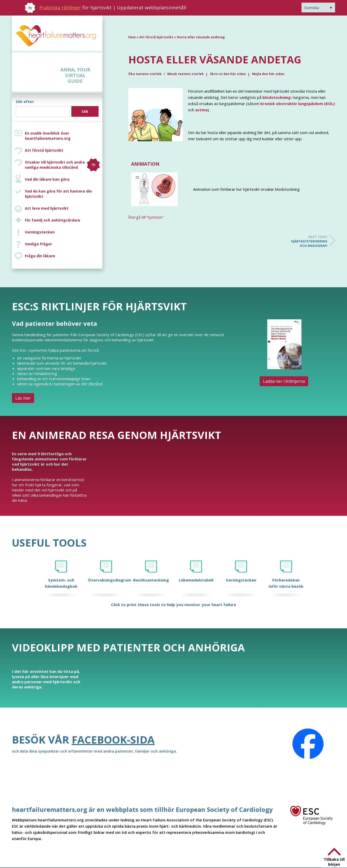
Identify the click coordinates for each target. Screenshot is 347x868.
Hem (132, 37)
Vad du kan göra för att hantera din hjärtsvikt (58, 194)
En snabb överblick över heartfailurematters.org (48, 136)
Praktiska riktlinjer (60, 8)
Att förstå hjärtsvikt (44, 150)
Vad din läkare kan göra (47, 179)
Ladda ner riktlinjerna (284, 381)
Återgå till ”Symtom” (146, 217)
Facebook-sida (113, 740)
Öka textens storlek (145, 74)
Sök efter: (25, 102)
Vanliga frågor (38, 244)
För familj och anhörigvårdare (52, 220)
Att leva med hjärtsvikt (47, 208)
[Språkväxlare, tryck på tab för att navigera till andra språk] (318, 8)
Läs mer (23, 398)
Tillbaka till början (334, 862)
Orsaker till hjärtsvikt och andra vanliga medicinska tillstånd (62, 165)
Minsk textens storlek (186, 74)
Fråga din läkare (40, 256)
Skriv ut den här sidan (228, 74)
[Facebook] (308, 744)
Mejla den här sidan (268, 74)
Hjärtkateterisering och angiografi (307, 241)
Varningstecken (40, 232)
